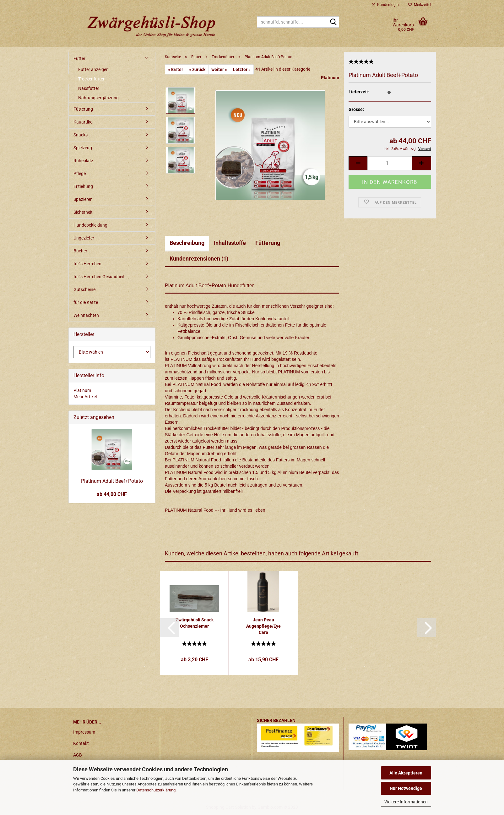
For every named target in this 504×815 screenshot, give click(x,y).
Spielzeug (83, 148)
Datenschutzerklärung (156, 790)
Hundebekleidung (90, 225)
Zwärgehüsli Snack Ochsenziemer (195, 623)
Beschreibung (187, 243)
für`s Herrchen (87, 264)
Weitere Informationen (406, 802)
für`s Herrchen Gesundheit (99, 277)
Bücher (80, 251)
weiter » (219, 69)
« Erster (176, 69)
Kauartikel (83, 122)
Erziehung (83, 186)
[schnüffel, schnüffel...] (333, 22)
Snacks (81, 135)
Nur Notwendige (406, 788)
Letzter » (242, 69)
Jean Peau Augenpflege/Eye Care (263, 626)
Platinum (330, 78)
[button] (170, 628)
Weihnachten (86, 315)
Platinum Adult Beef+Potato (112, 481)
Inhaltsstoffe (230, 243)
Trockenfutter (91, 79)
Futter (79, 58)
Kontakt (81, 743)
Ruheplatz (83, 161)
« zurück (197, 69)
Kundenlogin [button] (385, 5)
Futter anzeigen (93, 69)
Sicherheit (83, 212)
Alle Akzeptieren (406, 773)
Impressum (84, 732)
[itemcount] (390, 163)
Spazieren (83, 199)
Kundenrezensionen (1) (199, 259)
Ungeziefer (84, 238)
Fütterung (268, 243)
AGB (78, 755)
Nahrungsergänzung (98, 98)
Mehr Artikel (85, 397)
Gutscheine (84, 289)
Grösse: (356, 109)
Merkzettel (420, 5)
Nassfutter (89, 88)
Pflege (80, 173)
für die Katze (86, 302)
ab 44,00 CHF (112, 494)
